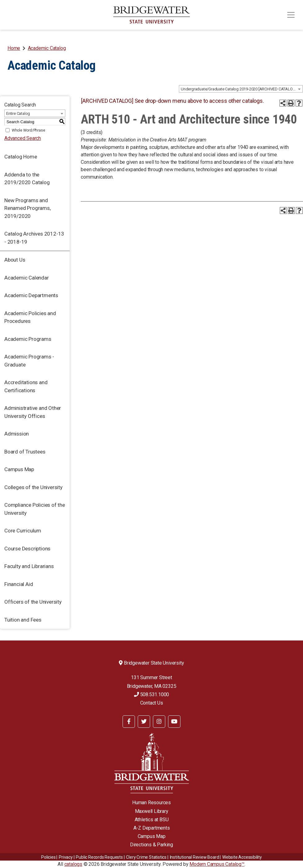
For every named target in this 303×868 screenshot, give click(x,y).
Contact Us (152, 703)
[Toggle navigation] (291, 15)
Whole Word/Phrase (28, 130)
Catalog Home (21, 157)
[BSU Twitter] (144, 722)
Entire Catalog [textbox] (18, 113)
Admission (17, 434)
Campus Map (19, 469)
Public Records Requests (99, 857)
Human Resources (151, 803)
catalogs (73, 864)
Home (14, 48)
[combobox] (241, 89)
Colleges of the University (33, 487)
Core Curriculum (23, 531)
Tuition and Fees (23, 620)
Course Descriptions (27, 549)
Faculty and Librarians (29, 566)
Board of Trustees (25, 452)
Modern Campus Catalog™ (217, 864)
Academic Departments (31, 295)
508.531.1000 (151, 694)
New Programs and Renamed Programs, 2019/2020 (28, 208)
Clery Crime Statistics (146, 857)
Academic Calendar (27, 278)
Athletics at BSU (152, 820)
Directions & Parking (151, 845)
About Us (15, 260)
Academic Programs (28, 339)
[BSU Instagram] (159, 722)
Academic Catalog (47, 48)
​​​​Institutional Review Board (195, 857)
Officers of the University (33, 602)
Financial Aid (19, 584)
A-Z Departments (152, 828)
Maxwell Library (152, 811)
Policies (48, 857)
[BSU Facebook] (129, 722)
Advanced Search (23, 138)
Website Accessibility (242, 857)
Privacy (66, 857)
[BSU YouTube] (174, 722)
